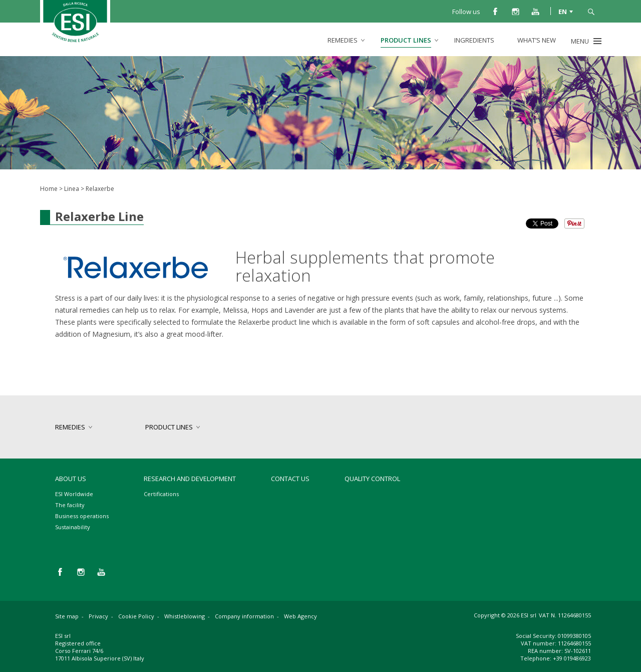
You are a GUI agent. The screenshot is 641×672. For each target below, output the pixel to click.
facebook (495, 11)
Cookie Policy (136, 616)
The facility (70, 505)
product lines (406, 40)
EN (563, 11)
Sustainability (73, 527)
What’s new (537, 40)
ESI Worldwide (74, 494)
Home (49, 189)
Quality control (372, 479)
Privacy (98, 616)
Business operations (82, 516)
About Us (71, 479)
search (591, 11)
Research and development (190, 479)
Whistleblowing (185, 616)
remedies (343, 40)
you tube (535, 11)
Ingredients (474, 40)
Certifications (161, 494)
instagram (515, 11)
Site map (67, 616)
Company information (244, 616)
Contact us (290, 479)
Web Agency (300, 616)
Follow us (466, 12)
